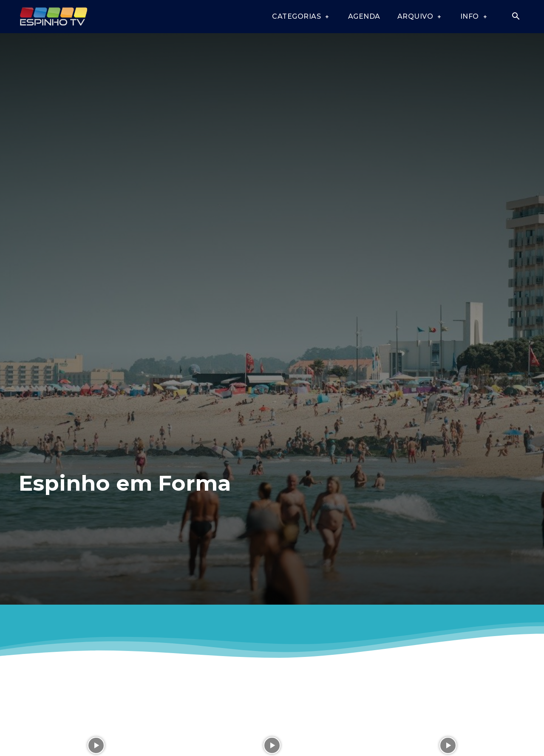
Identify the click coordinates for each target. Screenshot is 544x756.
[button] (516, 17)
